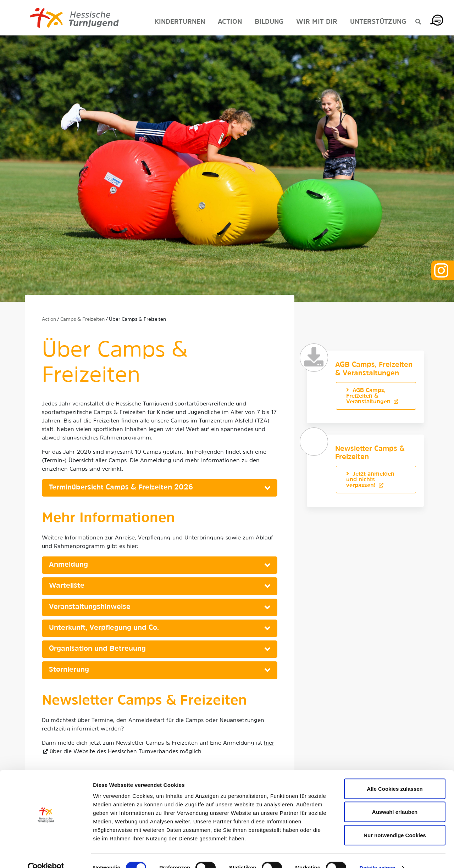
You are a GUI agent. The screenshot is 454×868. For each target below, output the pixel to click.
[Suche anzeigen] (418, 22)
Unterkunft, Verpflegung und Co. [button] (104, 628)
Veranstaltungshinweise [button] (90, 607)
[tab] (160, 488)
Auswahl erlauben (395, 798)
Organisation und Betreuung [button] (97, 649)
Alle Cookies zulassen (395, 775)
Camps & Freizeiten (82, 320)
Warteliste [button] (67, 586)
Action (49, 320)
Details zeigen (377, 854)
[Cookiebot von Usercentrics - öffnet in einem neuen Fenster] (46, 854)
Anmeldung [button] (68, 565)
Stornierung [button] (69, 670)
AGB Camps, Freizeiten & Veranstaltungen (369, 396)
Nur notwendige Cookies (395, 821)
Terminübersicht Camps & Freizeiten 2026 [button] (121, 488)
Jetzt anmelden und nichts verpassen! (370, 480)
